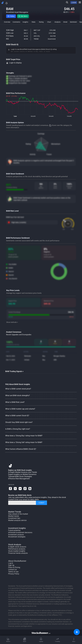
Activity (33, 154)
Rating (28, 144)
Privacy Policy (14, 574)
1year (15, 116)
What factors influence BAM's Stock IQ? (21, 449)
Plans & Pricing (14, 567)
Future (49, 154)
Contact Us (12, 570)
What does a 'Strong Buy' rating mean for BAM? (24, 436)
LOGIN (74, 3)
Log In (11, 563)
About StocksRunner (17, 561)
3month (51, 116)
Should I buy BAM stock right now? (19, 422)
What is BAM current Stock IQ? (17, 416)
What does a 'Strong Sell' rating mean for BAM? (24, 442)
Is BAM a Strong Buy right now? (18, 429)
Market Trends (15, 512)
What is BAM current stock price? (18, 389)
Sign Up (11, 565)
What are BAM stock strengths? (18, 395)
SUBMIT (41, 503)
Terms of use (13, 572)
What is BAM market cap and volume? (20, 409)
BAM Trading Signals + (14, 371)
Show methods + (12, 322)
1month (69, 116)
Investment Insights (17, 528)
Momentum (56, 144)
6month (33, 116)
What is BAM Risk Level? (15, 402)
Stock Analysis (15, 545)
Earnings (41, 134)
